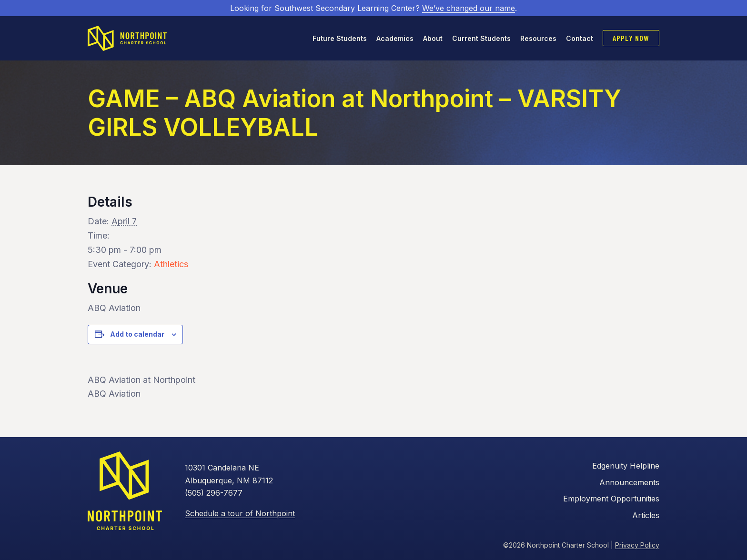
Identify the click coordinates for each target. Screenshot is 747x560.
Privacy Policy (637, 545)
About (433, 38)
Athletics (171, 264)
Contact (580, 38)
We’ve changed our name (469, 8)
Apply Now (631, 38)
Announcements (629, 482)
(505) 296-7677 (214, 493)
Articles (646, 515)
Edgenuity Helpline (626, 466)
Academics (395, 38)
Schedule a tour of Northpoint (240, 513)
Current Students (481, 38)
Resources (538, 38)
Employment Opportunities (611, 499)
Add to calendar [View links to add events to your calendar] (137, 334)
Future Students (340, 38)
